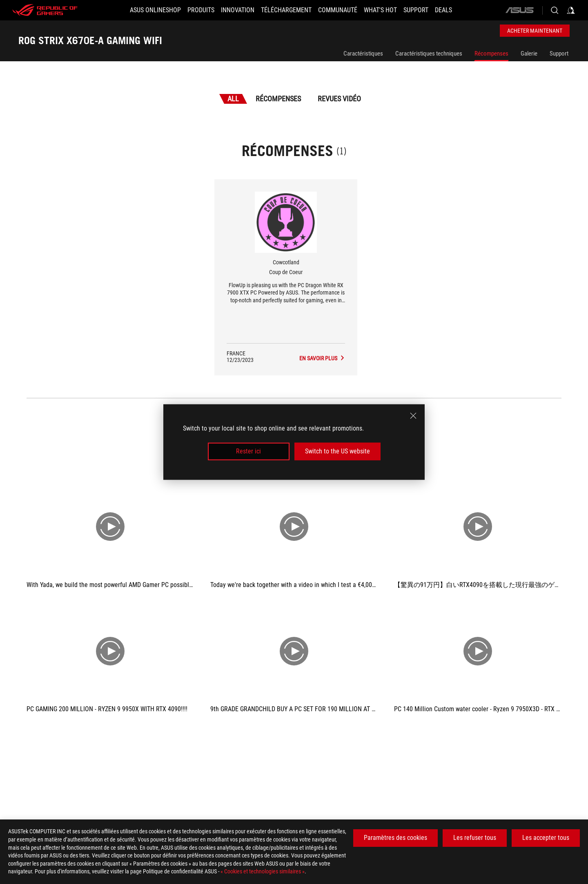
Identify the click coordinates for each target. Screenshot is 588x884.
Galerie (529, 54)
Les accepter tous (546, 838)
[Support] (416, 10)
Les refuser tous (475, 838)
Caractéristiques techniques (429, 54)
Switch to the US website (337, 451)
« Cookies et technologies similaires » (263, 871)
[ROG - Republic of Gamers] (45, 10)
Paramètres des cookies (395, 838)
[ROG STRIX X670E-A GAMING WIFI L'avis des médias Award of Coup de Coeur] (322, 358)
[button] (201, 10)
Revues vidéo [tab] (339, 99)
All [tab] (233, 99)
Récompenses (491, 54)
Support (559, 54)
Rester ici (248, 451)
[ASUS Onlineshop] (155, 10)
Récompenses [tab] (278, 99)
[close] (413, 416)
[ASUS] (519, 10)
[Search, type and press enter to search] (555, 10)
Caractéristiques (363, 54)
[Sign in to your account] (571, 10)
